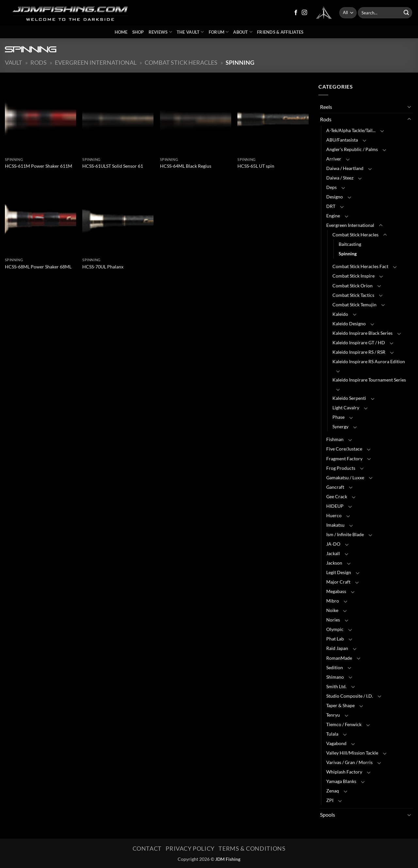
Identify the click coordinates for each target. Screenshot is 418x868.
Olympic (335, 629)
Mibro (333, 601)
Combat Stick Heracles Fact (360, 266)
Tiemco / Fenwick (344, 724)
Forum (219, 32)
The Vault (190, 32)
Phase (338, 417)
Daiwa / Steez (340, 178)
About (243, 32)
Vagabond (336, 743)
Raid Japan (337, 648)
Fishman (335, 439)
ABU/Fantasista (342, 140)
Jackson (334, 563)
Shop (138, 32)
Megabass (336, 591)
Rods (39, 62)
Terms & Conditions (252, 848)
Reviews (160, 32)
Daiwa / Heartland (345, 168)
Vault (14, 62)
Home (121, 32)
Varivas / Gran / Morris (349, 762)
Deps (331, 187)
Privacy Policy (190, 848)
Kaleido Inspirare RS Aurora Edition (369, 361)
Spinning (348, 254)
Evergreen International (96, 62)
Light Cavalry (346, 408)
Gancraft (335, 487)
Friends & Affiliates (280, 32)
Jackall (333, 553)
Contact (147, 848)
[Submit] (406, 13)
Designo (335, 197)
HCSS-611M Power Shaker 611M (39, 166)
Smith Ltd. (336, 686)
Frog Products (341, 468)
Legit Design (339, 572)
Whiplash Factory (344, 772)
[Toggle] (409, 107)
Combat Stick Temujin (354, 305)
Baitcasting (350, 244)
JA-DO (333, 544)
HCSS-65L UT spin (256, 166)
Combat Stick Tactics (353, 295)
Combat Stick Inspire (354, 276)
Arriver (334, 159)
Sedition (335, 667)
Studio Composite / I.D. (350, 696)
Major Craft (338, 582)
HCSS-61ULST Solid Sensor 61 (113, 166)
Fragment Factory (344, 459)
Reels (326, 107)
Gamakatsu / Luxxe (345, 477)
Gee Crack (337, 496)
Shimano (335, 677)
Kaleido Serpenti (349, 398)
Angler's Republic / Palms (352, 149)
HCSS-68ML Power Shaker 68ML (38, 267)
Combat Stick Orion (353, 286)
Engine (333, 216)
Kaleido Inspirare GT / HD (359, 342)
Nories (333, 620)
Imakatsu (335, 525)
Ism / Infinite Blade (345, 534)
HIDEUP (335, 506)
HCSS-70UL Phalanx (103, 267)
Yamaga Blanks (341, 781)
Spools (328, 815)
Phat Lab (335, 639)
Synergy (340, 426)
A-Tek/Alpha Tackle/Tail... (351, 130)
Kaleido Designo (349, 323)
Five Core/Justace (344, 449)
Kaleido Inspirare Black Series (362, 333)
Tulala (332, 734)
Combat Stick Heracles (181, 62)
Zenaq (333, 791)
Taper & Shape (340, 705)
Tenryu (333, 715)
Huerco (334, 515)
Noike (332, 610)
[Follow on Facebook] (296, 13)
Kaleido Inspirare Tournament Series (369, 380)
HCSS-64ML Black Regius (186, 166)
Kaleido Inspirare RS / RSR (359, 352)
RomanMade (339, 658)
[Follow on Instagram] (304, 13)
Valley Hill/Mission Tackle (352, 753)
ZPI (330, 800)
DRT (331, 206)
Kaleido (340, 314)
